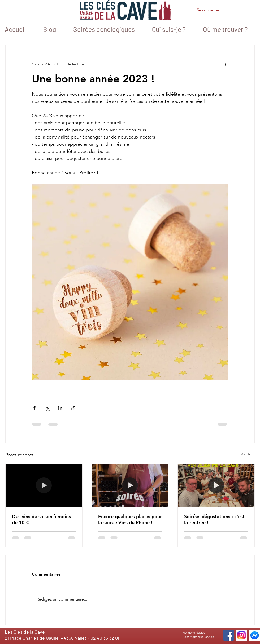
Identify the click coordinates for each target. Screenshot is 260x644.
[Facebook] (229, 635)
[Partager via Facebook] (34, 408)
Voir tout (248, 454)
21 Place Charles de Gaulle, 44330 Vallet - (48, 638)
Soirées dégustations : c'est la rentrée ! (214, 519)
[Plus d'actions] (225, 64)
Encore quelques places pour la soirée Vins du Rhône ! (130, 519)
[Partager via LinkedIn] (60, 408)
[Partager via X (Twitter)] (47, 408)
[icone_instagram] (242, 635)
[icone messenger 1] (255, 635)
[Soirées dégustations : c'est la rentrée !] (216, 486)
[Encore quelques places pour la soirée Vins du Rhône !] (130, 486)
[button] (236, 11)
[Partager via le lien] (73, 408)
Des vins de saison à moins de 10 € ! (41, 519)
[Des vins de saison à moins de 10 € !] (44, 486)
